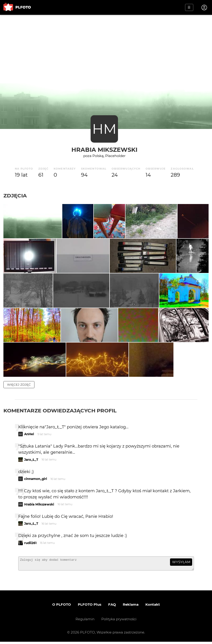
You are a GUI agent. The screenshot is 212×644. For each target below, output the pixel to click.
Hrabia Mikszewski (104, 150)
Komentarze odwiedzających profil (60, 411)
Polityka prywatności (119, 621)
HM (104, 129)
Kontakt (153, 607)
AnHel (29, 434)
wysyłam (181, 562)
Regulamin (85, 621)
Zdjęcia (15, 196)
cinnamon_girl (36, 479)
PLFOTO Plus (90, 607)
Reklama (131, 607)
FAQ (112, 607)
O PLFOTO (62, 607)
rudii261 (30, 543)
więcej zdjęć (19, 385)
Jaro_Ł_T (31, 460)
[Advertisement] (106, 49)
